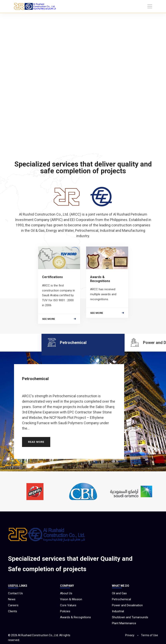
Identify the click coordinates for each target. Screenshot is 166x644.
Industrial (118, 611)
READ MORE (36, 439)
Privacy (130, 635)
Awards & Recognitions (75, 617)
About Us (66, 593)
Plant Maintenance (124, 623)
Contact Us (15, 593)
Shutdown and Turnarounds (130, 617)
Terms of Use (149, 635)
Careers (13, 605)
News (12, 599)
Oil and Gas (119, 593)
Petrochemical (121, 599)
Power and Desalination (127, 605)
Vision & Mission (71, 599)
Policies (65, 611)
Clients (13, 611)
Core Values (68, 605)
